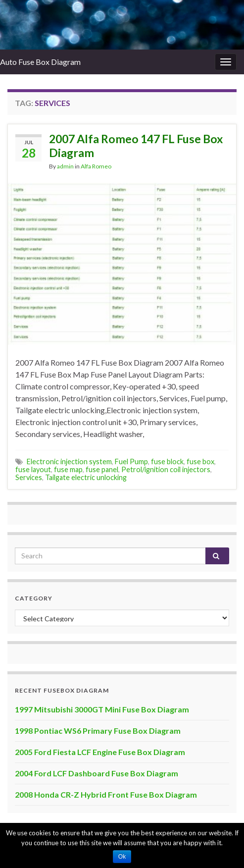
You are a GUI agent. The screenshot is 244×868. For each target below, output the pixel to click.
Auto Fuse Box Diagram (40, 62)
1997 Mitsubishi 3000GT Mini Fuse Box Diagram (102, 709)
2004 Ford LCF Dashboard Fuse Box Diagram (97, 773)
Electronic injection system (69, 461)
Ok (122, 857)
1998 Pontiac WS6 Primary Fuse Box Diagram (98, 731)
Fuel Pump (131, 461)
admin (65, 166)
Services (29, 477)
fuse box (200, 461)
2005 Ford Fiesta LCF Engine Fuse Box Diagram (100, 752)
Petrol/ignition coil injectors (166, 469)
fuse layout (33, 469)
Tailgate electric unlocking (86, 477)
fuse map (68, 469)
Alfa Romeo (96, 166)
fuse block (167, 461)
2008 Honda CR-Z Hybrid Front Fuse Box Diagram (106, 794)
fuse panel (102, 469)
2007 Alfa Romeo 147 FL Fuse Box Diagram (136, 146)
